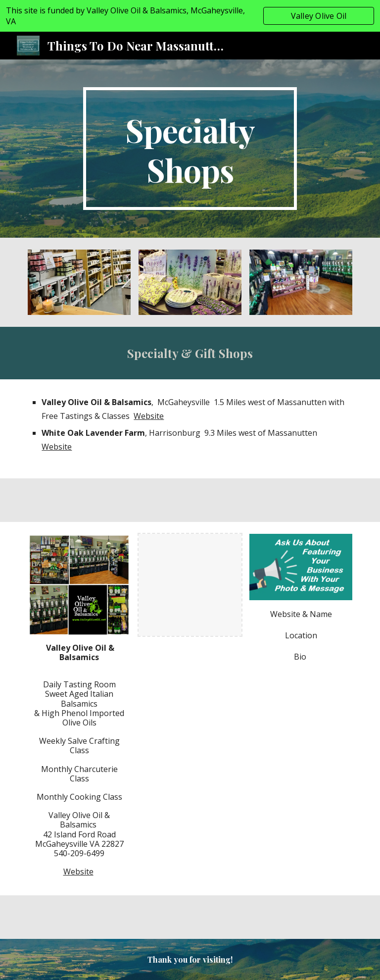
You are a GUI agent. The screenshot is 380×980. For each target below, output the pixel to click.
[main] (190, 149)
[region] (190, 16)
